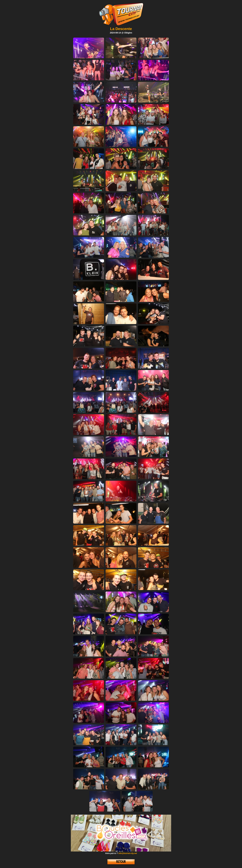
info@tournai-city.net (128, 853)
